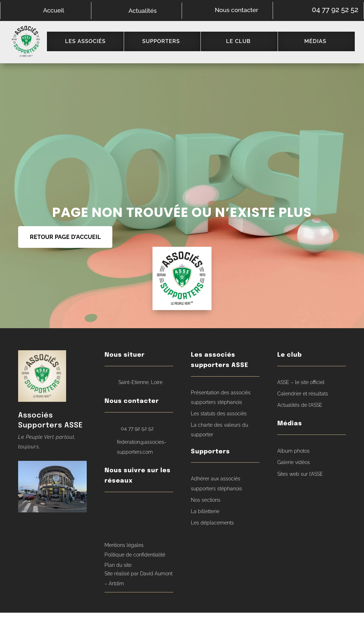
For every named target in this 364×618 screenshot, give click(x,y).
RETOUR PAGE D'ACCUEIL (65, 242)
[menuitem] (90, 44)
